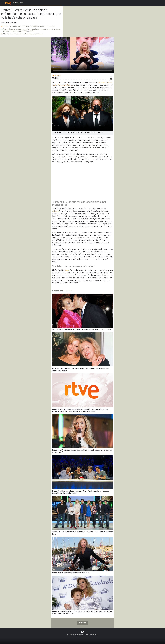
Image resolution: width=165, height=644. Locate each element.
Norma (67, 270)
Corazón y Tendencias (34, 34)
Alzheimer (83, 623)
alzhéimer (56, 211)
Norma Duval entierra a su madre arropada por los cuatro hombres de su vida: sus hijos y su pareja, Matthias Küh (32, 30)
